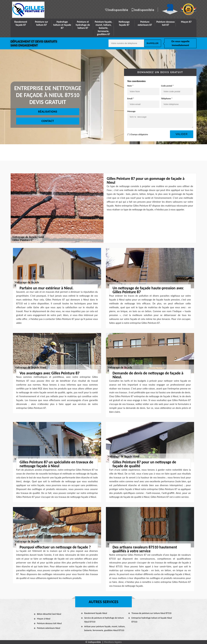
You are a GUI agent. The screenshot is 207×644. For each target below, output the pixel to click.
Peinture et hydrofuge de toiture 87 (83, 25)
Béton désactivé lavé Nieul (49, 614)
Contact (48, 121)
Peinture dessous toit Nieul (49, 623)
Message (131, 111)
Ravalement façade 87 (21, 23)
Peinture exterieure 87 (145, 23)
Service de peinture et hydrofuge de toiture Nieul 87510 (104, 620)
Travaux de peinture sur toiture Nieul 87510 (151, 613)
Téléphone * (167, 99)
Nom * (130, 86)
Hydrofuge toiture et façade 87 (62, 25)
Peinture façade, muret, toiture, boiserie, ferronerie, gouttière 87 (103, 28)
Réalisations (48, 112)
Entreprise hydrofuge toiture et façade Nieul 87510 (152, 620)
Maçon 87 (186, 22)
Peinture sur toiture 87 (41, 23)
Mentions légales (113, 642)
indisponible (118, 10)
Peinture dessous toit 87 (166, 23)
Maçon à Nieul (44, 619)
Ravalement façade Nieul (96, 613)
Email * (131, 99)
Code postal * (167, 86)
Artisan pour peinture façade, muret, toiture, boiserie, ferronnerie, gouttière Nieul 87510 (105, 628)
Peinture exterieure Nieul (49, 628)
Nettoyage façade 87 (124, 23)
